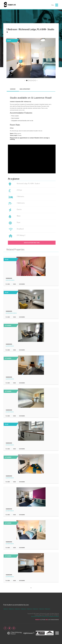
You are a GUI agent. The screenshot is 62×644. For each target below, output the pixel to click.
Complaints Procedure (54, 616)
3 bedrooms (17, 609)
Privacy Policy (45, 616)
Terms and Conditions (36, 616)
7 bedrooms (41, 609)
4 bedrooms (23, 609)
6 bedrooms (35, 609)
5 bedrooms (29, 609)
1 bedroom (6, 609)
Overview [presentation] (13, 89)
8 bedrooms (47, 609)
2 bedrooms (11, 609)
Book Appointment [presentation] (25, 89)
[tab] (13, 89)
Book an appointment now (32, 243)
